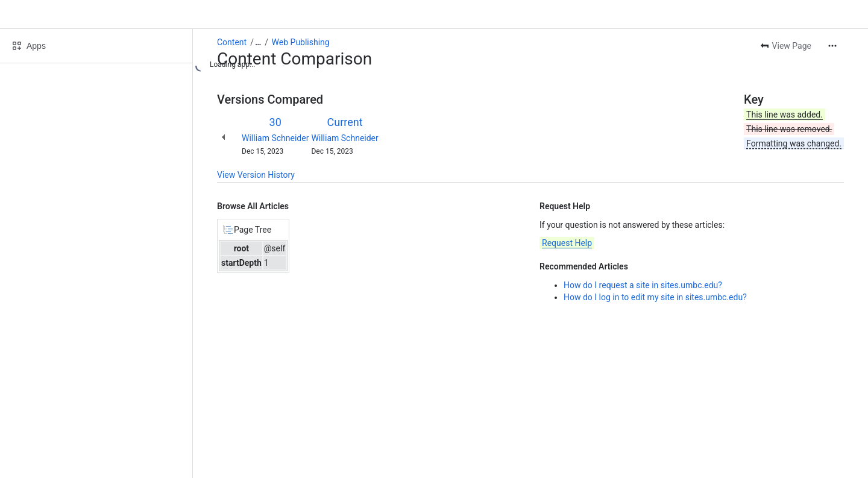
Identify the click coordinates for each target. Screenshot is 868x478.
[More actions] (832, 46)
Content (232, 42)
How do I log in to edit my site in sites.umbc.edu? (655, 297)
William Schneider (275, 138)
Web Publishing (301, 42)
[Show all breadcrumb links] (258, 42)
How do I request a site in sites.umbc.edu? (643, 285)
